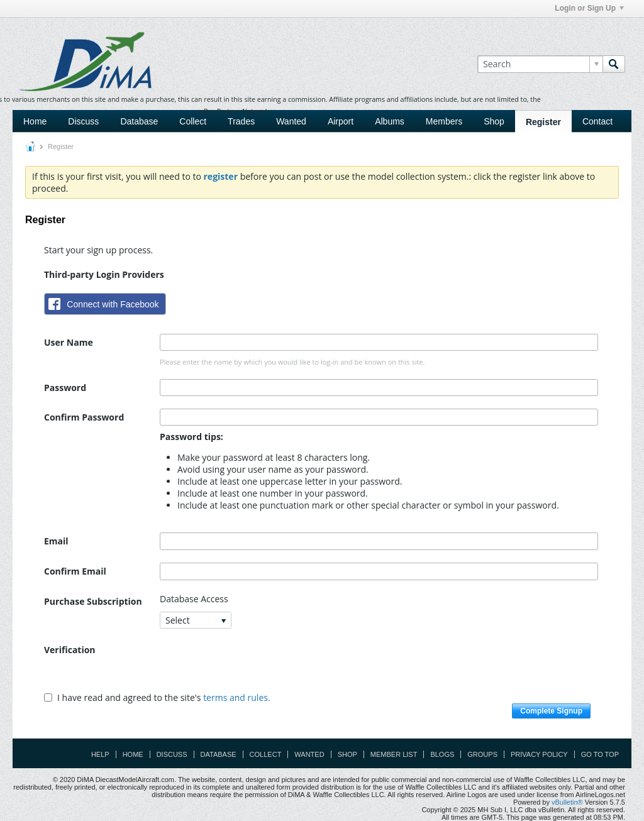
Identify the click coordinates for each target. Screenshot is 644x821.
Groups (482, 754)
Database (139, 121)
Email (56, 541)
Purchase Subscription (93, 601)
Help (100, 754)
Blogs (442, 754)
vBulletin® (567, 802)
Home (35, 121)
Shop (494, 121)
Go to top (600, 754)
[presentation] (255, 666)
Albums (390, 121)
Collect (193, 121)
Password (65, 388)
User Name (69, 342)
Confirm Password (84, 417)
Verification (70, 650)
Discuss (83, 121)
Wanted (291, 121)
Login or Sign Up (589, 8)
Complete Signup (551, 711)
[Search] (540, 64)
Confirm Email (75, 571)
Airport (341, 121)
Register (543, 122)
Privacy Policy (539, 754)
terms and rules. (236, 697)
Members (444, 121)
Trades (241, 121)
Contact (597, 121)
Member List (394, 754)
